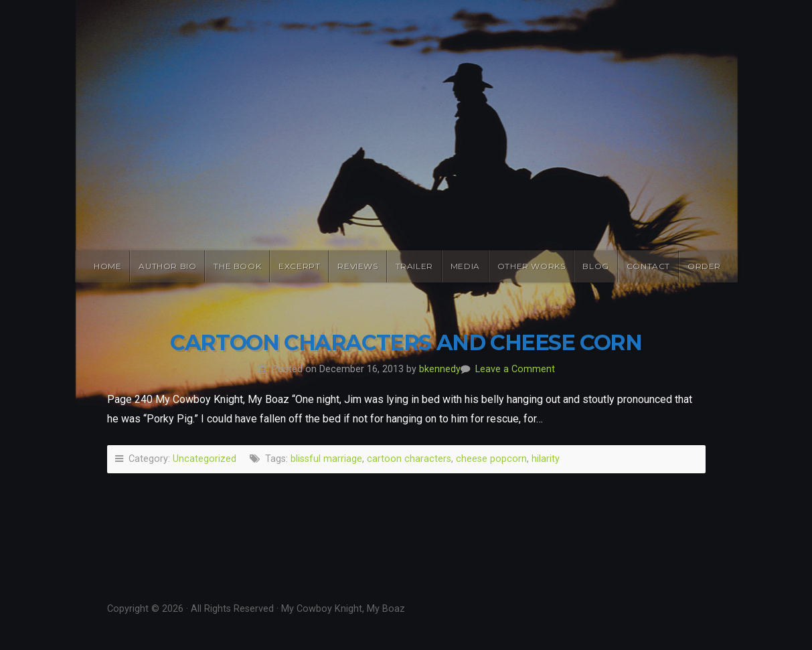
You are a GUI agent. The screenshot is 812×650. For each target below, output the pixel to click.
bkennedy (440, 369)
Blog (595, 266)
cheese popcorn (491, 459)
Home (107, 266)
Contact (648, 266)
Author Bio (167, 266)
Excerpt (299, 266)
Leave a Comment (515, 369)
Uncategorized (205, 459)
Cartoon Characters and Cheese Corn (406, 342)
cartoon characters (409, 459)
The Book (237, 266)
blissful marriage (326, 459)
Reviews (357, 266)
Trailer (414, 266)
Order (704, 266)
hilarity (546, 459)
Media (465, 266)
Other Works (532, 266)
